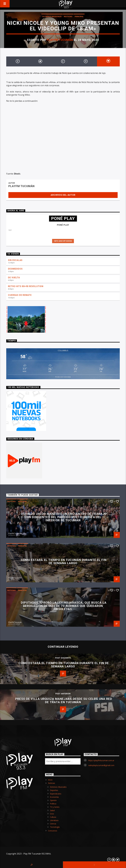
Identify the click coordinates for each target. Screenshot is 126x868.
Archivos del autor (63, 195)
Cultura (53, 817)
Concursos (53, 831)
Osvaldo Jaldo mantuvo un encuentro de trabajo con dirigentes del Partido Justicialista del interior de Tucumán (64, 517)
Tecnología (55, 827)
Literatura (54, 820)
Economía (54, 797)
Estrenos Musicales (52, 16)
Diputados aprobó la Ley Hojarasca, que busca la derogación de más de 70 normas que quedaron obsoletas (64, 606)
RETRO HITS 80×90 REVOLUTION (26, 286)
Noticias (68, 16)
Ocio (52, 814)
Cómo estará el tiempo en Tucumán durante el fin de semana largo (64, 562)
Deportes (54, 790)
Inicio (50, 780)
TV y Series (55, 807)
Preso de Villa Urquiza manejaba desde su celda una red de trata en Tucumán (64, 700)
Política (53, 804)
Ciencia (53, 824)
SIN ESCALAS (15, 260)
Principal (79, 16)
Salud (52, 810)
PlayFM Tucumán (60, 40)
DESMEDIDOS (15, 269)
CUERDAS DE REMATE (20, 295)
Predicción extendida (63, 377)
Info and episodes (63, 241)
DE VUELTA (14, 278)
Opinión (53, 800)
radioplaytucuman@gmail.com (101, 765)
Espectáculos (56, 794)
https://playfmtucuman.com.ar (101, 760)
